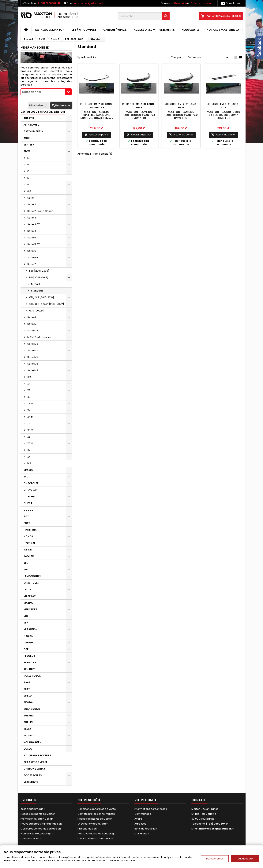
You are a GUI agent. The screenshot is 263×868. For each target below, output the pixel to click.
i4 (28, 165)
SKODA (28, 702)
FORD (27, 523)
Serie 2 (32, 204)
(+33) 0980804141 (49, 3)
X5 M (30, 430)
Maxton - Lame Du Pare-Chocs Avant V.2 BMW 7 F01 (181, 115)
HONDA (28, 536)
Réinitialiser (39, 105)
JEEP (26, 563)
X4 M (30, 417)
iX (28, 184)
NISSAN (28, 636)
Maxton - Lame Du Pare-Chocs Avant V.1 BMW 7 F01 (139, 115)
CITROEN (29, 497)
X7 (29, 450)
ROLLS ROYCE (32, 676)
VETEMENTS (167, 30)
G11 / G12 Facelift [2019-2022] (47, 304)
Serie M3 (33, 344)
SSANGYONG (32, 709)
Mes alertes (142, 834)
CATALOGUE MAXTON (50, 30)
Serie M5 (33, 357)
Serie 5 (32, 238)
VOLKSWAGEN (32, 742)
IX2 (29, 463)
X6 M (30, 443)
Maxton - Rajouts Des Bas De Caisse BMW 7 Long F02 (223, 115)
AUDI (27, 138)
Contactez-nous (31, 839)
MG (26, 616)
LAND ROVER (31, 583)
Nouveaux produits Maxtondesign (41, 824)
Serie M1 (32, 324)
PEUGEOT (29, 656)
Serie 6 (32, 251)
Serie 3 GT (34, 224)
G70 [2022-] (37, 311)
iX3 (29, 191)
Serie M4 (33, 350)
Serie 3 (32, 218)
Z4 (29, 457)
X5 (29, 423)
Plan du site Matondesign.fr (37, 834)
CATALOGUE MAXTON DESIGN (43, 112)
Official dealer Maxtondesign (95, 839)
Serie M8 (33, 370)
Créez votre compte (203, 3)
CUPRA (28, 503)
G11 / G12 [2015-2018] (42, 297)
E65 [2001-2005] (39, 271)
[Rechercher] (144, 16)
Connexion (180, 3)
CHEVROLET (31, 483)
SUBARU (29, 716)
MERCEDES (30, 609)
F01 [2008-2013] (39, 277)
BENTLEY (29, 145)
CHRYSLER (30, 490)
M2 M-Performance (39, 337)
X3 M (30, 404)
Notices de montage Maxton (38, 814)
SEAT (27, 689)
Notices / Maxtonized (223, 30)
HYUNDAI (29, 543)
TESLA (27, 729)
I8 (28, 178)
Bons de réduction (146, 829)
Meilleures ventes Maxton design (41, 829)
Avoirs (138, 819)
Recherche (61, 105)
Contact (199, 800)
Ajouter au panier (97, 135)
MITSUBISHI (31, 629)
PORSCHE (30, 662)
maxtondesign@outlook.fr (90, 3)
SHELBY (28, 696)
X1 (28, 384)
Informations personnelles (151, 809)
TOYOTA (29, 736)
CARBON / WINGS (115, 30)
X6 (29, 437)
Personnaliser (215, 859)
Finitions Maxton (87, 829)
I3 (28, 158)
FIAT (26, 516)
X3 (29, 397)
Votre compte (146, 800)
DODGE (28, 510)
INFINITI (28, 550)
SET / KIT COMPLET (84, 30)
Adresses (140, 824)
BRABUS (28, 470)
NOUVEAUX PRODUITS (37, 755)
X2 (29, 390)
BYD (26, 477)
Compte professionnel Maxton (96, 814)
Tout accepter (245, 859)
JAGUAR (29, 556)
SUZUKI (28, 722)
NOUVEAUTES (191, 30)
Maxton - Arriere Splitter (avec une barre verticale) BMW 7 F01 (97, 116)
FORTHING (30, 530)
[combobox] (46, 92)
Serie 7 (32, 264)
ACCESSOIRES (143, 30)
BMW (27, 151)
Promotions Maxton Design (37, 819)
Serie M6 (33, 364)
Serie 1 (31, 198)
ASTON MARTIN (33, 131)
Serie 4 (32, 231)
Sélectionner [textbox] (32, 92)
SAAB (27, 682)
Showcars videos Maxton (93, 824)
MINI (26, 623)
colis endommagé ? (33, 809)
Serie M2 (33, 331)
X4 (29, 410)
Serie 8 (32, 317)
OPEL (27, 649)
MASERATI (30, 596)
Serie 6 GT (34, 257)
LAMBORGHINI (32, 576)
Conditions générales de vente (97, 809)
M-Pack (36, 284)
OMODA (29, 643)
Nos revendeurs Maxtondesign (96, 834)
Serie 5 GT (34, 244)
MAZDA (28, 603)
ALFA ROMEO (32, 125)
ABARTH (29, 118)
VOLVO (28, 749)
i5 (28, 171)
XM (29, 377)
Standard (37, 291)
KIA (26, 570)
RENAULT (29, 669)
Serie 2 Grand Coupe (40, 211)
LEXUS (27, 589)
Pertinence (209, 57)
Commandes (143, 814)
